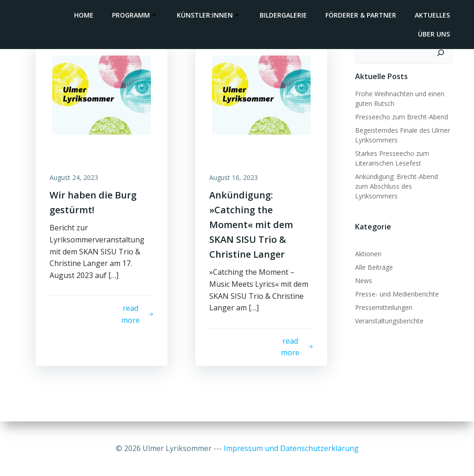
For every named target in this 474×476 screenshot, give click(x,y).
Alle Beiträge (374, 267)
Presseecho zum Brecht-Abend (402, 117)
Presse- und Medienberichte (397, 294)
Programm (135, 15)
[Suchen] (441, 53)
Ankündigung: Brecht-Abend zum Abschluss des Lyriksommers (396, 186)
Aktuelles (432, 15)
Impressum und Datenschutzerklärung (291, 448)
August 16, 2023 (234, 177)
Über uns (434, 34)
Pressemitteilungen (384, 307)
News (364, 281)
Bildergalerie (283, 15)
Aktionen (368, 254)
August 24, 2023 (74, 177)
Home (84, 15)
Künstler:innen (209, 15)
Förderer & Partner (361, 15)
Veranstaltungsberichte (389, 321)
